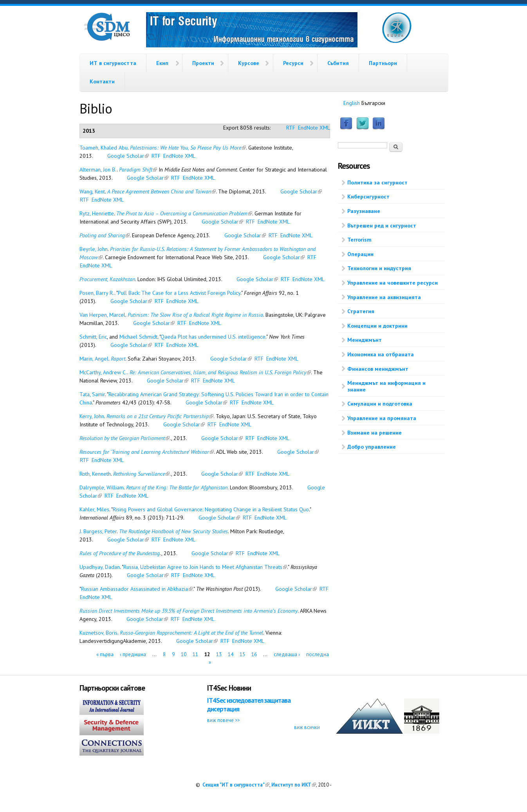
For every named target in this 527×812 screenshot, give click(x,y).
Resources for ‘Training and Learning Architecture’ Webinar (147, 452)
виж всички (307, 727)
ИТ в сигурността (113, 63)
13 (219, 654)
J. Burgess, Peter (98, 531)
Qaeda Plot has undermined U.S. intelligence (213, 337)
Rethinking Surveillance (141, 474)
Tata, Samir (92, 394)
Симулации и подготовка (380, 404)
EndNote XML (314, 128)
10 (184, 654)
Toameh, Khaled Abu (104, 148)
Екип (162, 63)
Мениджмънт (365, 340)
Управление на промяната (382, 418)
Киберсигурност (368, 197)
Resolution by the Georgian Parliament (125, 438)
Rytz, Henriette (97, 213)
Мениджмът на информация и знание (386, 386)
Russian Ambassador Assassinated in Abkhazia (137, 589)
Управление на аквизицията (384, 297)
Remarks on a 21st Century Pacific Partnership (160, 416)
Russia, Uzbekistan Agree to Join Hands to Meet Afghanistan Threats (205, 567)
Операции (360, 254)
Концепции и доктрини (377, 326)
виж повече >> (223, 720)
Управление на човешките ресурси (393, 283)
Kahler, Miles (94, 509)
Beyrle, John (94, 249)
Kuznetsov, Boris (98, 633)
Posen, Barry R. (97, 293)
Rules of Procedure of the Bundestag (120, 553)
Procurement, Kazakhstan (107, 279)
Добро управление (372, 447)
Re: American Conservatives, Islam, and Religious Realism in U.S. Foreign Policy (220, 372)
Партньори (383, 63)
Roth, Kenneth (95, 474)
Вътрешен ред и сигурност (382, 226)
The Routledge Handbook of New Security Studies (173, 531)
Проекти (203, 63)
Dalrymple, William (102, 487)
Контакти (102, 81)
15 (242, 654)
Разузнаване (364, 211)
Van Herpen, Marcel (102, 315)
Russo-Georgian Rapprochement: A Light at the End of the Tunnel (191, 633)
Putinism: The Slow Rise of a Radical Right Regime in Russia (195, 315)
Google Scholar (128, 156)
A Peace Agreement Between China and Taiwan (162, 191)
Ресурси (293, 63)
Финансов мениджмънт (378, 369)
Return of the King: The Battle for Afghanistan (177, 487)
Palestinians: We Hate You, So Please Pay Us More (188, 148)
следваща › (287, 654)
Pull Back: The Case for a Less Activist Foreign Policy (179, 293)
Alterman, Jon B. (98, 170)
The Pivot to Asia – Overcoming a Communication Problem (184, 213)
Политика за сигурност (377, 182)
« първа (105, 654)
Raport (118, 359)
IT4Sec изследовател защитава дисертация (249, 705)
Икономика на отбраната (381, 354)
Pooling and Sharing (105, 235)
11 (195, 654)
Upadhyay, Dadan (100, 567)
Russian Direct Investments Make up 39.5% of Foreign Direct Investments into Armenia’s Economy (189, 611)
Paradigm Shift (138, 170)
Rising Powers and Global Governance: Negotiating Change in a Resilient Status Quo (211, 509)
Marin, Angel (94, 359)
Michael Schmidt (138, 337)
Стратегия (361, 311)
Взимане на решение (374, 433)
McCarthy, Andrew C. (103, 372)
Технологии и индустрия (379, 268)
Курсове (249, 63)
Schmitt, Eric (93, 337)
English (352, 103)
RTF (291, 128)
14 (231, 654)
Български (373, 103)
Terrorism (359, 240)
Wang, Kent (92, 191)
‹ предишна (133, 654)
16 (254, 654)
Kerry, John (92, 416)
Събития (338, 63)
